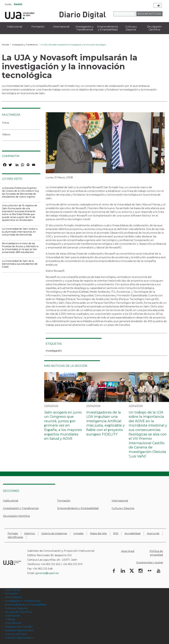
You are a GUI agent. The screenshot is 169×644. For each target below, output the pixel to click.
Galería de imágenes (54, 533)
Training (10, 619)
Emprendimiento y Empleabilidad (78, 508)
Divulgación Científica (16, 516)
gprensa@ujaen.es (47, 573)
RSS (116, 533)
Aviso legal (128, 551)
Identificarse (15, 537)
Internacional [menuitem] (61, 27)
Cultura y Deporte (123, 508)
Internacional (120, 501)
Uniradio (79, 533)
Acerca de (153, 533)
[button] (105, 144)
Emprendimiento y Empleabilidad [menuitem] (108, 28)
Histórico (30, 533)
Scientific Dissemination (19, 638)
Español (18, 4)
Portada (5, 45)
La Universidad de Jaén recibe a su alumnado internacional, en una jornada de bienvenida (20, 232)
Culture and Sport (16, 634)
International (13, 623)
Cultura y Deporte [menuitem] (131, 28)
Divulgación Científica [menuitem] (154, 28)
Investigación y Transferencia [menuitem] (84, 28)
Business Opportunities (19, 630)
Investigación (54, 351)
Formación (64, 501)
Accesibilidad (133, 533)
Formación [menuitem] (38, 27)
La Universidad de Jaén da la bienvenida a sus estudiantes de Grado (20, 264)
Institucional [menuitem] (15, 27)
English (8, 4)
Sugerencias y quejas (150, 563)
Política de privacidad (156, 553)
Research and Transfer (19, 627)
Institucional (11, 501)
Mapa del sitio (99, 533)
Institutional (12, 616)
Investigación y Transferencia (25, 45)
